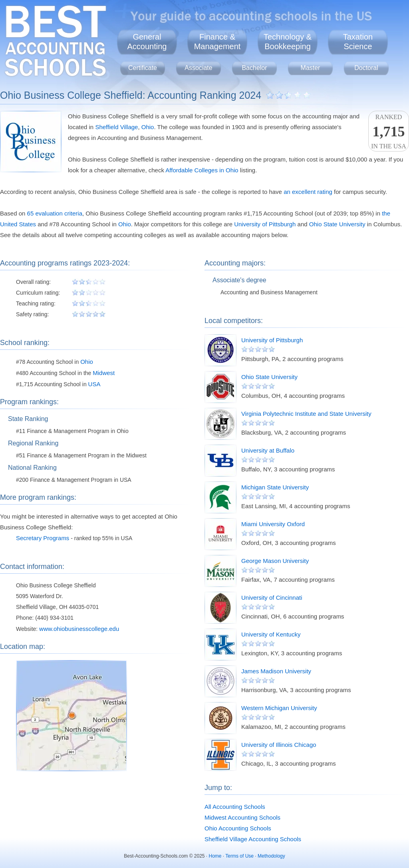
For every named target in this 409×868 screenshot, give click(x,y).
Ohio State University (337, 224)
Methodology (271, 856)
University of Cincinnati (272, 598)
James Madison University (276, 671)
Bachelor (254, 68)
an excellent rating (308, 192)
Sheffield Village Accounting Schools (253, 839)
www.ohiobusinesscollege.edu (79, 629)
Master (311, 68)
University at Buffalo (268, 450)
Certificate (143, 68)
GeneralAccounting (147, 42)
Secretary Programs (43, 538)
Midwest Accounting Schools (242, 817)
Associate (198, 68)
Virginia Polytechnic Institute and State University (306, 414)
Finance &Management (217, 42)
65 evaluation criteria (55, 213)
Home (215, 856)
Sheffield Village (116, 127)
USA (94, 384)
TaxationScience (358, 42)
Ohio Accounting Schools (238, 828)
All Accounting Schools (235, 807)
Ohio (148, 127)
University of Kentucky (271, 634)
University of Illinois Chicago (279, 745)
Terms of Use (239, 856)
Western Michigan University (279, 708)
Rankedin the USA (389, 132)
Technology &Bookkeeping (288, 42)
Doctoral (366, 68)
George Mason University (275, 561)
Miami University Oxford (273, 524)
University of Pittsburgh (265, 224)
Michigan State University (275, 487)
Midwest (104, 373)
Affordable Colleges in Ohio (202, 170)
